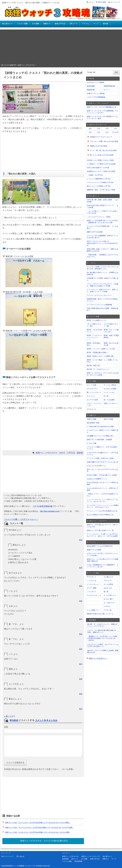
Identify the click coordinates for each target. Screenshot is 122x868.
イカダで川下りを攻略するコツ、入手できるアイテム (103, 454)
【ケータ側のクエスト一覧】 (94, 325)
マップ (96, 24)
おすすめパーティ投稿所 (96, 82)
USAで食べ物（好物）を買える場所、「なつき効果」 (103, 201)
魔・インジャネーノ (94, 392)
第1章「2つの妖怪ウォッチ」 (97, 320)
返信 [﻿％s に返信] (81, 540)
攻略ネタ (47, 24)
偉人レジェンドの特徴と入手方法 (99, 186)
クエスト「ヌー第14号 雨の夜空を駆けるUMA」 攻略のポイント (102, 631)
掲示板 (106, 24)
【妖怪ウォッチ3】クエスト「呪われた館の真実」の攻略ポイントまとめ (30, 3)
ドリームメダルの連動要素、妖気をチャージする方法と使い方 (103, 237)
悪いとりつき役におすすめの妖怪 (102, 155)
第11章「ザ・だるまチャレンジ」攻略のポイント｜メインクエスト (102, 625)
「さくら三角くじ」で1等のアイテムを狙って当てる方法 (102, 212)
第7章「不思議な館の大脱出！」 (98, 352)
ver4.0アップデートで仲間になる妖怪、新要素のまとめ (103, 651)
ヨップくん (91, 396)
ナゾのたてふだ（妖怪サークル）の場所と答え (103, 431)
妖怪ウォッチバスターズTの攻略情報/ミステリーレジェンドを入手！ (102, 112)
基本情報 (65, 859)
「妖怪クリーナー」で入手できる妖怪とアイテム (103, 495)
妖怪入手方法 (60, 24)
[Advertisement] (61, 47)
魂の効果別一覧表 (93, 423)
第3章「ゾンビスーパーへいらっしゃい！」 (94, 337)
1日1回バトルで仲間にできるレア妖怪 (100, 160)
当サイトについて (7, 856)
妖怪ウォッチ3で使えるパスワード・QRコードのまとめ (103, 526)
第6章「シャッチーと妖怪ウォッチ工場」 (101, 349)
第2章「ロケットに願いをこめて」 (111, 331)
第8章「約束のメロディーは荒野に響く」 (101, 356)
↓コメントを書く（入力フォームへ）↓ (21, 519)
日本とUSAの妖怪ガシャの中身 (98, 168)
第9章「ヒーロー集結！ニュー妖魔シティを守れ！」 (102, 361)
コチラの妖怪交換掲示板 (43, 506)
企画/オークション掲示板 (96, 93)
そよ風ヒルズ (108, 577)
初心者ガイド (7, 24)
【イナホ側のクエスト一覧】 (111, 325)
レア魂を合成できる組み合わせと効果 (100, 426)
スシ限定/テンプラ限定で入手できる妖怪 (101, 164)
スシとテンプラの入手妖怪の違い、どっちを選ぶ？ (103, 227)
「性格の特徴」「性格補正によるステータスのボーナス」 (103, 256)
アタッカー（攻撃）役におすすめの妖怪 (104, 141)
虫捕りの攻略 (92, 419)
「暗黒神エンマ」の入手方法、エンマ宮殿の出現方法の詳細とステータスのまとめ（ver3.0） (102, 638)
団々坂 (106, 592)
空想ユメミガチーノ (111, 403)
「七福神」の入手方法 (95, 175)
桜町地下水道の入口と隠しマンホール (100, 614)
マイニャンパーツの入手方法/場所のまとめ (102, 511)
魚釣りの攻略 (108, 419)
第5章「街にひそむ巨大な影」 (111, 344)
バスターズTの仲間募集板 (96, 97)
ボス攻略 (35, 24)
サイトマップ (115, 2)
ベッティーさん (109, 392)
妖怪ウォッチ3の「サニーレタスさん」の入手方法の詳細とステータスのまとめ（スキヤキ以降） (39, 827)
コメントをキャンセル (46, 720)
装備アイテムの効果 (94, 550)
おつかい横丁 (108, 599)
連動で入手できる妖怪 (95, 232)
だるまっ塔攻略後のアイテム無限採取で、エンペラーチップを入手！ (103, 566)
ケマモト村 (108, 610)
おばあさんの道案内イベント (97, 479)
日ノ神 (106, 396)
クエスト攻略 (22, 24)
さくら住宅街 (108, 584)
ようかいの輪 (92, 443)
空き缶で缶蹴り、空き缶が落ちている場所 (102, 475)
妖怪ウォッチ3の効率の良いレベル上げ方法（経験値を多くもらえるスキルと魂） (102, 221)
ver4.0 (62, 453)
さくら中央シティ (110, 595)
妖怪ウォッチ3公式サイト (98, 658)
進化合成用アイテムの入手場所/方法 (100, 546)
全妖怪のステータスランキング (101, 137)
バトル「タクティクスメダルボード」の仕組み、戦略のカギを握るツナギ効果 (103, 285)
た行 (115, 129)
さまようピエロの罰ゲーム (96, 466)
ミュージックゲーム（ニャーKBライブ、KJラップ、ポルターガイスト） (102, 501)
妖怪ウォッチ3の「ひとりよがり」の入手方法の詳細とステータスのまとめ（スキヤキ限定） (38, 823)
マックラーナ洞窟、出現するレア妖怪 (100, 458)
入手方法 (71, 453)
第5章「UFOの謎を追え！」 (94, 344)
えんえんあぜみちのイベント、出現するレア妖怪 (103, 489)
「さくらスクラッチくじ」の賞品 (99, 217)
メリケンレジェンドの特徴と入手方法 (100, 182)
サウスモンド (92, 577)
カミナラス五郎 (92, 400)
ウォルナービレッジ (94, 595)
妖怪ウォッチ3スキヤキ (47, 453)
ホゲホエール (92, 409)
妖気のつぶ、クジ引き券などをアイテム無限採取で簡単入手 (103, 560)
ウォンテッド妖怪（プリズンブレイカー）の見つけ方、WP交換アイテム (103, 268)
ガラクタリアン (92, 389)
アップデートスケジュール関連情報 (99, 305)
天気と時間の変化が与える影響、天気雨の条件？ (103, 309)
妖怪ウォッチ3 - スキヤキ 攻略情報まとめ (102, 107)
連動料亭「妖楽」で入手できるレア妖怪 (101, 190)
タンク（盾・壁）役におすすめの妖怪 (103, 150)
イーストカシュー (93, 584)
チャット (107, 90)
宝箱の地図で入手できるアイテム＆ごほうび (103, 462)
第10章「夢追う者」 (94, 366)
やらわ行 (115, 132)
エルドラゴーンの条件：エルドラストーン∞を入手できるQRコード (103, 645)
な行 (90, 132)
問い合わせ (20, 856)
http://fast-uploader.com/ (50, 511)
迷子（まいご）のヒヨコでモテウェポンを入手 (103, 470)
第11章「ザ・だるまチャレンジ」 (99, 369)
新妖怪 (80, 453)
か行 (99, 129)
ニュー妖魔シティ (93, 610)
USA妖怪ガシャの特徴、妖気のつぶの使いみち (103, 279)
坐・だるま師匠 (109, 400)
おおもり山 (108, 588)
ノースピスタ (92, 581)
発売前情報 (78, 861)
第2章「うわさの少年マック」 (94, 331)
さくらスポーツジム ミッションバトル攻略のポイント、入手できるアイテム (103, 506)
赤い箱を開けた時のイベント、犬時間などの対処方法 (103, 273)
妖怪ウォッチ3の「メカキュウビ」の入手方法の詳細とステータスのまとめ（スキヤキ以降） (38, 832)
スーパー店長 (92, 385)
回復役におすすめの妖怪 (99, 146)
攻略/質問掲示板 (109, 86)
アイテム (85, 24)
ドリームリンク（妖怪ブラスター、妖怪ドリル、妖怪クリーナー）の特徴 (103, 291)
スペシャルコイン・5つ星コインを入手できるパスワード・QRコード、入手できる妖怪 (102, 535)
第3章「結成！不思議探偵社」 (111, 336)
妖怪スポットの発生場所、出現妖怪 (99, 440)
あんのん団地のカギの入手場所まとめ (100, 515)
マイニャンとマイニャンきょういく (99, 295)
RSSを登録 (102, 2)
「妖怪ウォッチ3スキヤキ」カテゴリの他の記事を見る (43, 841)
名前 (6, 727)
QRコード (74, 24)
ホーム (91, 2)
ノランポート (92, 592)
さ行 (107, 129)
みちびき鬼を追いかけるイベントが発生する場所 (103, 483)
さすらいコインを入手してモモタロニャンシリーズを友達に (103, 554)
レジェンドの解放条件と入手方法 (99, 179)
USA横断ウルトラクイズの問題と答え (100, 436)
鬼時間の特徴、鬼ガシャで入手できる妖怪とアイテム (103, 300)
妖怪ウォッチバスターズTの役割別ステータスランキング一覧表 (102, 117)
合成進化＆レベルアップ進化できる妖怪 (101, 171)
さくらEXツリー (109, 603)
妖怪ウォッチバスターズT (91, 856)
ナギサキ (107, 606)
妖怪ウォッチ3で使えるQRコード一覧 (100, 530)
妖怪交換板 (91, 86)
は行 (99, 132)
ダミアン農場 (92, 588)
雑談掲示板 (91, 90)
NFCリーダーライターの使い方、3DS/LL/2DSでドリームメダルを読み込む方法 (102, 243)
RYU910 (14, 720)
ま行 (107, 132)
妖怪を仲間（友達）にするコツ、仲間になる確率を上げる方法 (103, 250)
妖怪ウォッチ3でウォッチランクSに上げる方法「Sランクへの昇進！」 (103, 374)
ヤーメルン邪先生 (110, 385)
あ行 (90, 129)
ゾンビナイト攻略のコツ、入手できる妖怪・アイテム (103, 448)
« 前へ (7, 716)
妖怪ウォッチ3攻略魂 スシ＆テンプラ (22, 866)
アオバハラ (108, 581)
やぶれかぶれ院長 (110, 389)
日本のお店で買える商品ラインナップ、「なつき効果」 (103, 206)
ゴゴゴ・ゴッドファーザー (94, 404)
